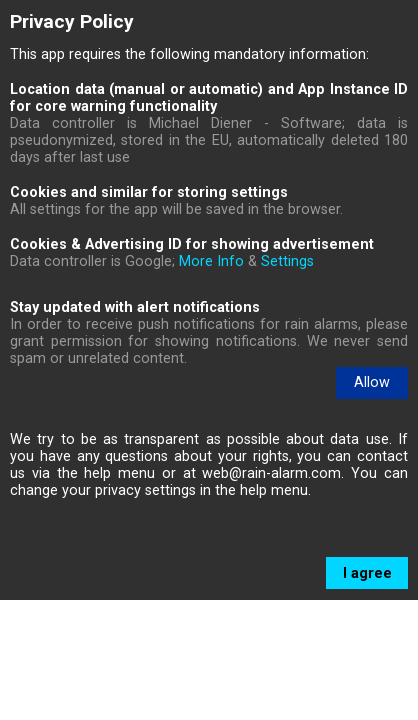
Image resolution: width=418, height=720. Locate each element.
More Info (211, 261)
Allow (372, 382)
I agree (367, 693)
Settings (287, 261)
